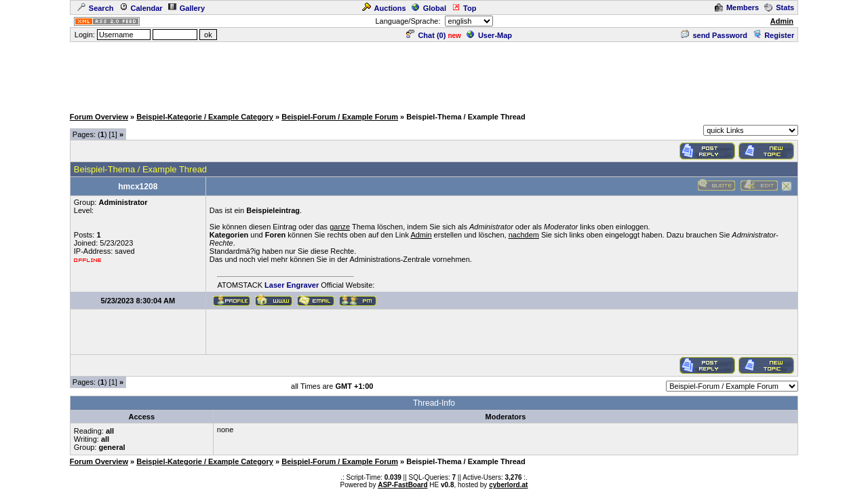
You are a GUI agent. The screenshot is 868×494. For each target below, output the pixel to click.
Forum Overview (99, 117)
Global (429, 8)
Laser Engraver (292, 285)
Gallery (186, 8)
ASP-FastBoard (402, 485)
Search (96, 8)
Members (737, 7)
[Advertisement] (434, 74)
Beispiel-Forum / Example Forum (340, 117)
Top (464, 8)
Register (773, 35)
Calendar (141, 8)
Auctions (384, 8)
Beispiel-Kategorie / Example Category (205, 117)
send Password (714, 35)
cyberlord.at (508, 485)
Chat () (426, 35)
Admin (782, 21)
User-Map (489, 35)
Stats (779, 7)
